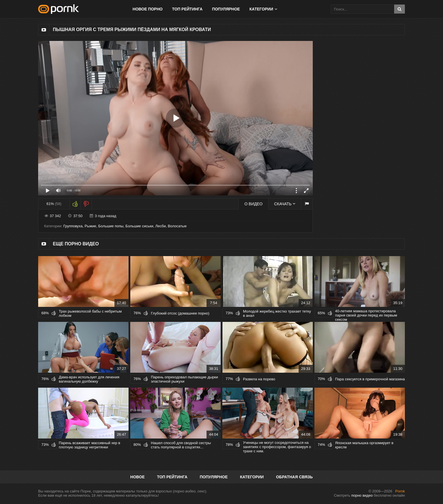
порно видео (362, 495)
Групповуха (73, 226)
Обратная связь (294, 477)
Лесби (161, 226)
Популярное (226, 9)
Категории (261, 9)
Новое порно (147, 9)
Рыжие (90, 226)
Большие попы (111, 226)
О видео (253, 204)
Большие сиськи (139, 226)
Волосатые (177, 226)
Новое (137, 477)
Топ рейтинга (187, 9)
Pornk (400, 491)
